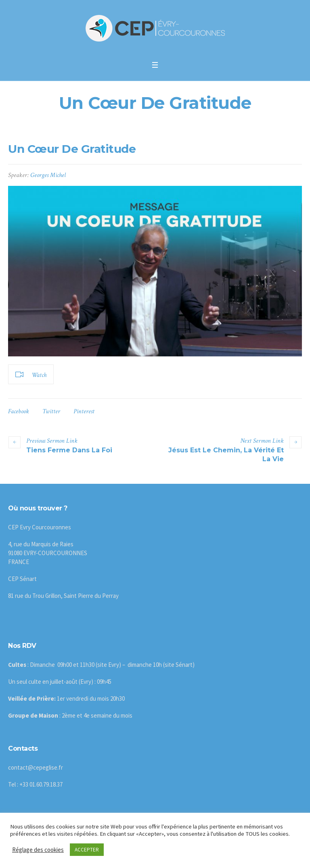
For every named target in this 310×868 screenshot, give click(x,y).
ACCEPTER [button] (87, 850)
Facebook (19, 411)
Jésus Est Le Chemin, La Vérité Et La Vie (226, 455)
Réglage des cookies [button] (38, 850)
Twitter (51, 411)
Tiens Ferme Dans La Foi (69, 450)
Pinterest (84, 411)
